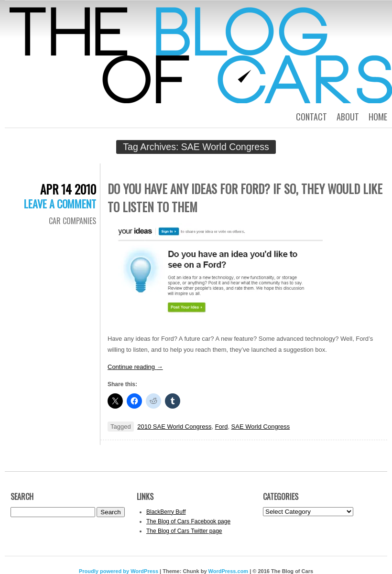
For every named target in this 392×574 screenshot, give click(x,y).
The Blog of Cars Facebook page (188, 521)
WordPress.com (229, 571)
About (348, 117)
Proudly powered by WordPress (119, 571)
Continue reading (135, 367)
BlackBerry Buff (166, 512)
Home (378, 117)
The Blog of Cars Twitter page (184, 531)
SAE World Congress (261, 427)
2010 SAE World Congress (174, 427)
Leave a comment (60, 204)
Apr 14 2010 (68, 189)
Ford (222, 427)
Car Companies (72, 221)
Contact (311, 117)
